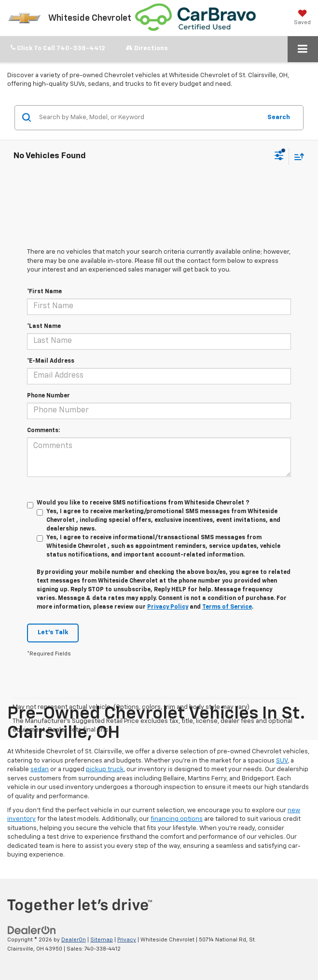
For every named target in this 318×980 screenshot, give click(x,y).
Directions (147, 48)
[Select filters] (279, 157)
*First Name (44, 292)
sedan (40, 769)
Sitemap (102, 940)
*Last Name (44, 327)
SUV (282, 761)
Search (279, 117)
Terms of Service (227, 607)
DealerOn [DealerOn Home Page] (74, 940)
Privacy (127, 940)
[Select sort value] (297, 157)
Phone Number (48, 396)
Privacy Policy (168, 607)
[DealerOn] (32, 931)
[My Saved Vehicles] (302, 17)
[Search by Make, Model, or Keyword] (149, 118)
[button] (58, 48)
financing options (177, 819)
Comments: (43, 431)
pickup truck (105, 769)
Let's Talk (53, 633)
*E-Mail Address (51, 361)
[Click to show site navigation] (303, 49)
